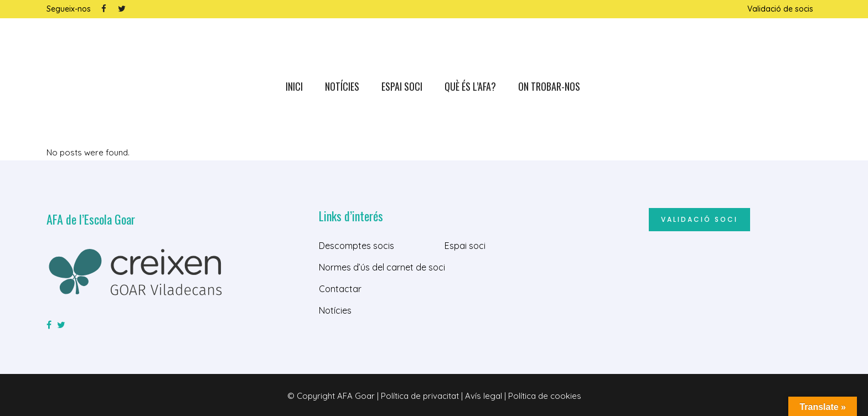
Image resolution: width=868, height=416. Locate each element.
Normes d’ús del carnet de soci (382, 267)
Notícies (335, 310)
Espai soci (465, 246)
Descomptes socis (356, 246)
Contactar (340, 289)
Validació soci (699, 219)
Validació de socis (780, 9)
